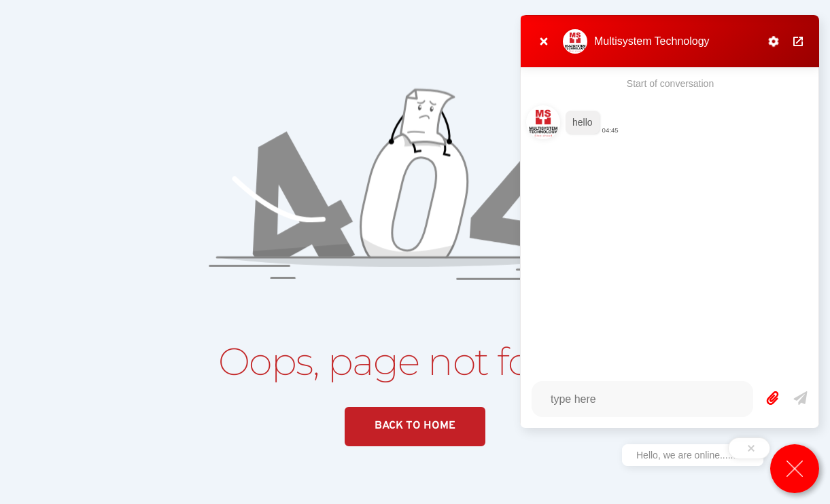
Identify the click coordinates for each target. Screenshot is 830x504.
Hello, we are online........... (693, 455)
